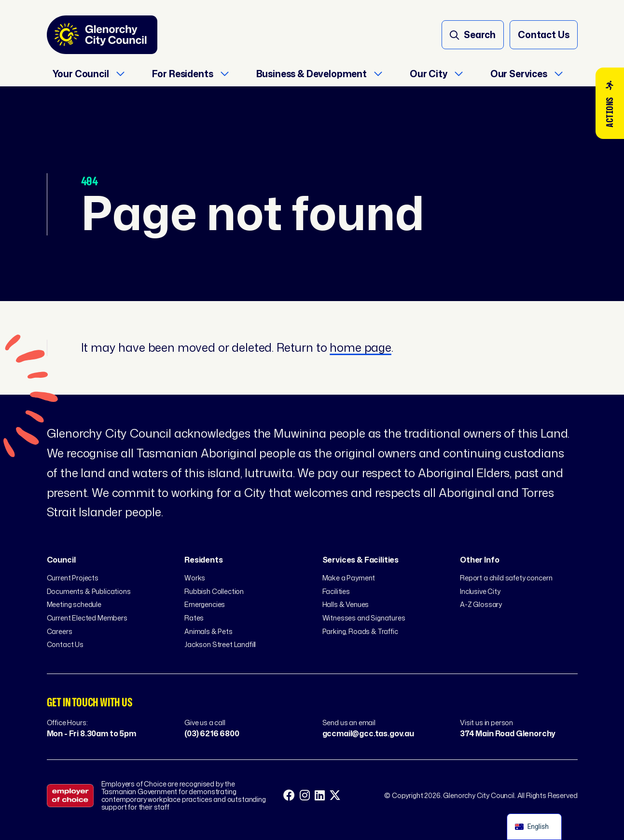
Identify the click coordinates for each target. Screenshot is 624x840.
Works (195, 578)
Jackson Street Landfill (220, 644)
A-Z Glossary (481, 604)
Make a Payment (349, 578)
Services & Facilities (361, 560)
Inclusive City (480, 591)
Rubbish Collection (214, 591)
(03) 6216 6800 (212, 733)
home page (361, 347)
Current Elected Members (87, 618)
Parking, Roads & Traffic (360, 631)
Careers (60, 631)
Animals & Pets (208, 631)
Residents (204, 560)
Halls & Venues (346, 604)
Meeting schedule (74, 604)
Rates (194, 618)
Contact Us (65, 644)
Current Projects (73, 578)
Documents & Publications (89, 591)
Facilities (336, 591)
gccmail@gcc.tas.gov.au (368, 733)
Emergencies (205, 604)
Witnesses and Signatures (364, 618)
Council (61, 560)
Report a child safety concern (506, 578)
